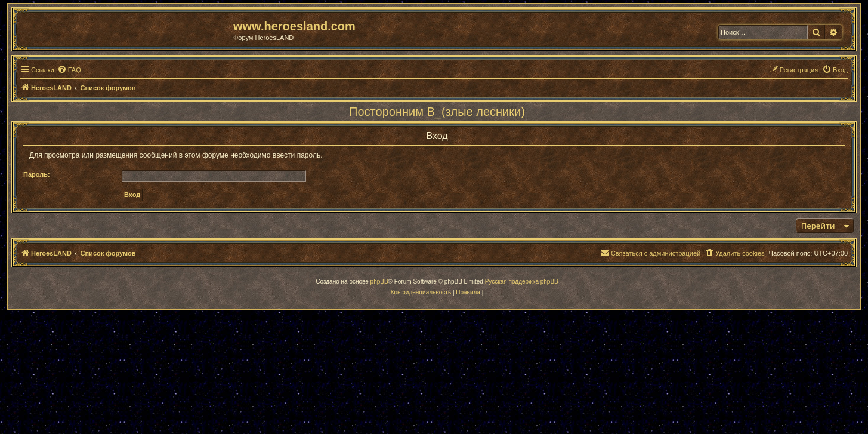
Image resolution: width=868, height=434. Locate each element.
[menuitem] (69, 70)
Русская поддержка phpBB (522, 281)
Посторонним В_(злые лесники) (437, 112)
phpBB (379, 281)
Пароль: (37, 174)
